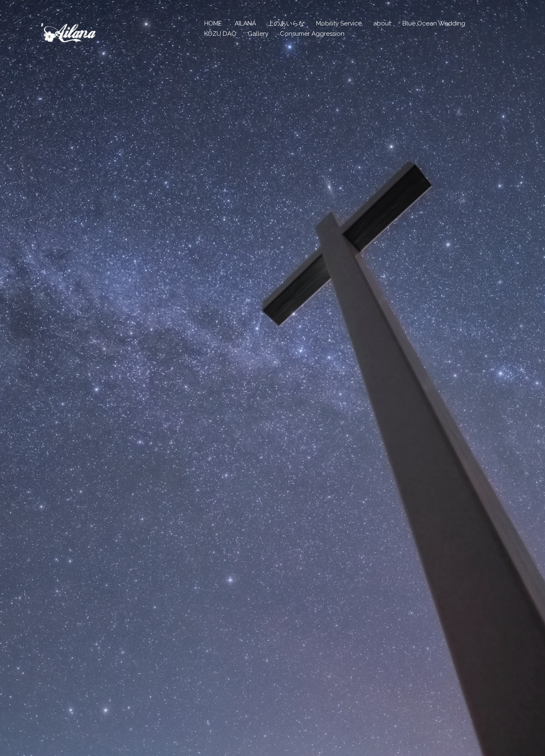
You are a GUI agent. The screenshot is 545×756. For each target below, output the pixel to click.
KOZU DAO (220, 34)
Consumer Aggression (312, 34)
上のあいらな (286, 23)
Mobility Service (339, 23)
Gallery (258, 34)
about (382, 23)
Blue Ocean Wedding (434, 23)
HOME (213, 23)
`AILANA (245, 23)
